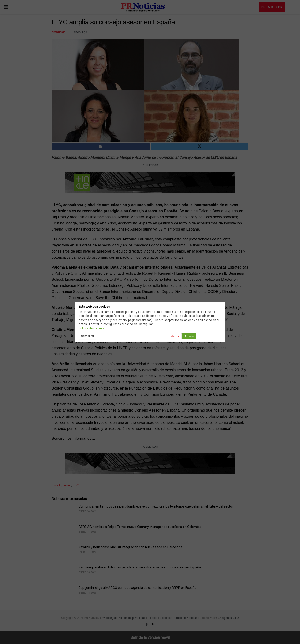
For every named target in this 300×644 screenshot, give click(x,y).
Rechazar (173, 336)
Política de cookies (91, 328)
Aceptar (189, 336)
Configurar (88, 336)
